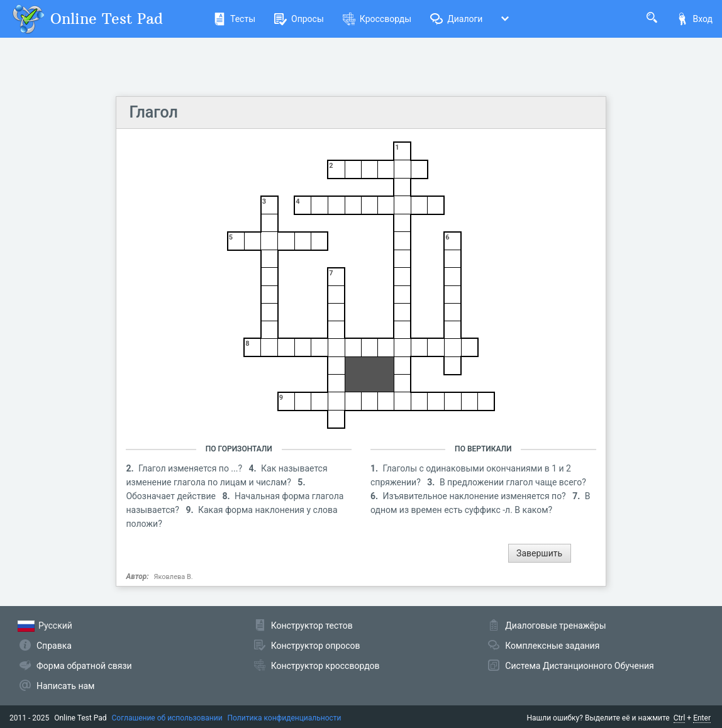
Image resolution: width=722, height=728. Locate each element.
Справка (54, 646)
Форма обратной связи (84, 666)
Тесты (234, 19)
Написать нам (65, 686)
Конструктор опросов (316, 646)
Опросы (299, 19)
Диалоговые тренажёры (555, 626)
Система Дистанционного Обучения (579, 666)
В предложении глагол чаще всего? (513, 482)
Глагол (153, 112)
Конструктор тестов (312, 626)
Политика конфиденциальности (285, 718)
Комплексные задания (552, 646)
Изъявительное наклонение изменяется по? (476, 496)
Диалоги (456, 19)
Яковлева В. (174, 577)
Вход (694, 19)
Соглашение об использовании (167, 718)
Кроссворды (377, 19)
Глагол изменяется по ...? (192, 468)
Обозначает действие (172, 496)
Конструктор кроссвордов (325, 666)
